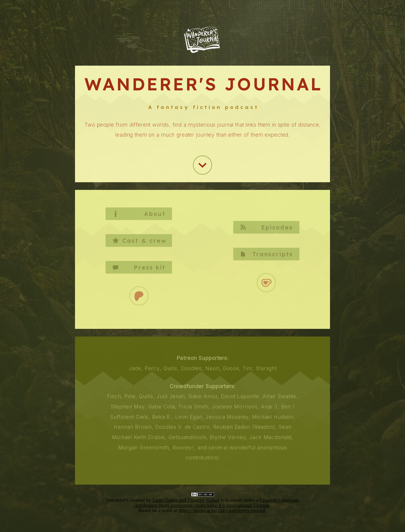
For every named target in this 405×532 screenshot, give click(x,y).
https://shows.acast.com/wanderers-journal (222, 510)
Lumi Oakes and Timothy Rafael (186, 500)
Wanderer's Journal (125, 500)
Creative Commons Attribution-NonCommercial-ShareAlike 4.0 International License (217, 503)
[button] (202, 165)
